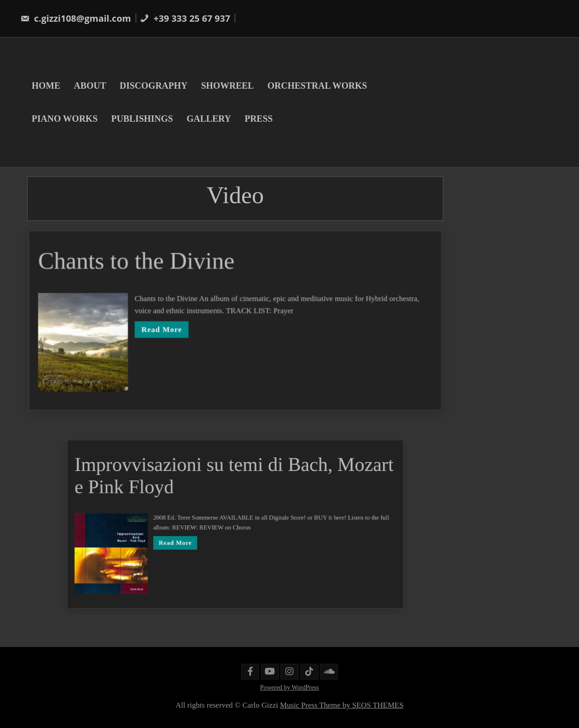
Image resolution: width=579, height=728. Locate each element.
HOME (46, 86)
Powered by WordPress (289, 688)
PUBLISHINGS (142, 119)
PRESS (259, 119)
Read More (163, 329)
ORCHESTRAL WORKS (317, 86)
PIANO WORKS (65, 119)
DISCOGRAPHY (153, 86)
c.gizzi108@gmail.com (76, 18)
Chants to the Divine (138, 262)
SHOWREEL (227, 86)
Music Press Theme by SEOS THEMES (342, 705)
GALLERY (209, 119)
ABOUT (90, 86)
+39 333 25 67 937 (185, 18)
